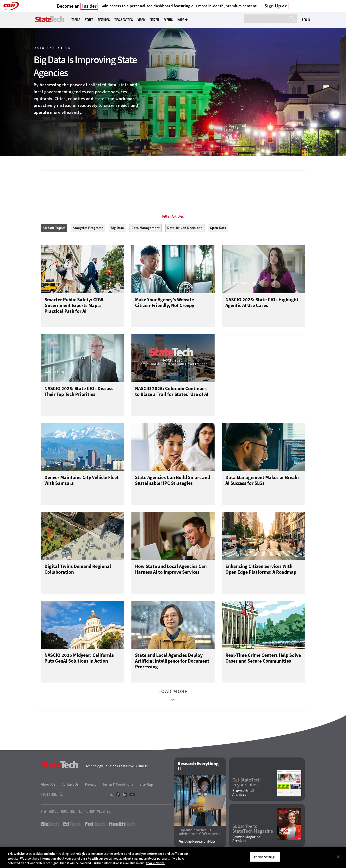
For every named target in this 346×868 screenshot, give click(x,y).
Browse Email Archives (243, 794)
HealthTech (122, 825)
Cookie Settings (265, 857)
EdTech (72, 825)
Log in (306, 20)
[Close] (338, 857)
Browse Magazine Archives (247, 840)
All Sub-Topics (54, 228)
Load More (173, 698)
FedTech (95, 825)
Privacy (91, 785)
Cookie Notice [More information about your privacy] (155, 863)
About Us (48, 785)
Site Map (146, 785)
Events (168, 20)
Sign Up (273, 6)
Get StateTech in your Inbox (247, 783)
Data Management (146, 228)
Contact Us (70, 785)
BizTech (50, 825)
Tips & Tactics (124, 20)
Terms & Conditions (118, 785)
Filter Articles (173, 216)
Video (141, 20)
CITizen (154, 20)
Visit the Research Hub (197, 843)
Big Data (117, 228)
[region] (173, 857)
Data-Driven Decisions (185, 228)
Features (104, 20)
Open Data (218, 228)
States (89, 20)
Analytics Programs (88, 228)
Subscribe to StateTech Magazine (253, 830)
